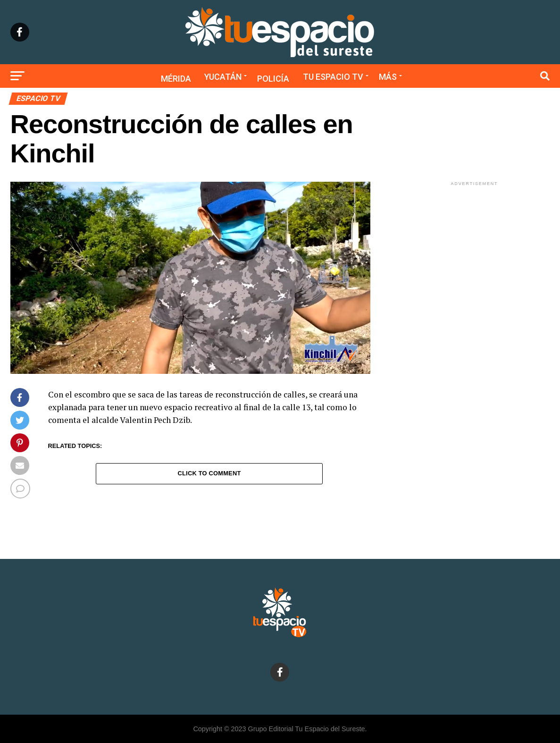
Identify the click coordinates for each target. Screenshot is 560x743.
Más (388, 77)
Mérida (176, 79)
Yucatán (223, 77)
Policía (273, 79)
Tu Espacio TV (333, 77)
